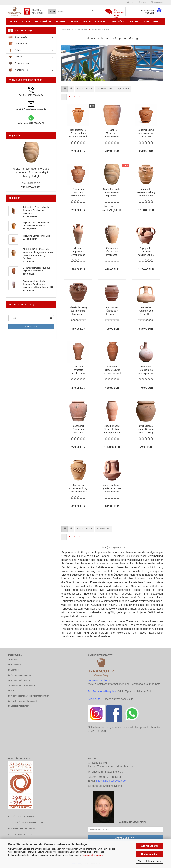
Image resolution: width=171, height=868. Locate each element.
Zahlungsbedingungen (21, 675)
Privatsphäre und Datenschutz (24, 701)
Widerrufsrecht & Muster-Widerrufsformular (30, 696)
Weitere (134, 21)
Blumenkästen (18, 37)
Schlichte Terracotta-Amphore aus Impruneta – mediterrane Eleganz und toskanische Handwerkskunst (78, 370)
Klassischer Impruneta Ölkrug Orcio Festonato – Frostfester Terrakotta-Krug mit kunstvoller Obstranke (78, 489)
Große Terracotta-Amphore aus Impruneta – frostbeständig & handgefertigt (112, 193)
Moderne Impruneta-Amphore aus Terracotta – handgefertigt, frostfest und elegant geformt (78, 252)
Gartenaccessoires (94, 21)
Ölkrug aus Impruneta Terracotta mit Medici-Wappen (78, 193)
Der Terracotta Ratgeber (102, 691)
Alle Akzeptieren (150, 846)
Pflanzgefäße (43, 21)
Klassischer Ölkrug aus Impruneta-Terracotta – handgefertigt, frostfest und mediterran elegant (112, 311)
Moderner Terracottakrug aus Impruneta (146, 370)
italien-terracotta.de (99, 680)
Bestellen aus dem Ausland (23, 685)
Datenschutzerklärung (92, 855)
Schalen (15, 57)
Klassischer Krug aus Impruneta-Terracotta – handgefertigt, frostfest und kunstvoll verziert (78, 311)
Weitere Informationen (150, 861)
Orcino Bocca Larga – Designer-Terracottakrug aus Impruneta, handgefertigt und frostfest (146, 429)
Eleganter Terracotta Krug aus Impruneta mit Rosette (112, 370)
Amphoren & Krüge (20, 31)
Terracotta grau (19, 63)
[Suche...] (52, 12)
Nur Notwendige (150, 854)
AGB (13, 691)
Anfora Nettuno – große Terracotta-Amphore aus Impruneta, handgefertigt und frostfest (112, 489)
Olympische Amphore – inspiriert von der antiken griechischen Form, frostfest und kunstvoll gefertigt (146, 252)
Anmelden (31, 326)
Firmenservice (17, 660)
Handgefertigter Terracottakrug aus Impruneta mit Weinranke (78, 133)
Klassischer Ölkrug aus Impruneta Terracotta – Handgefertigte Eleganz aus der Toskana (78, 429)
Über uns (15, 670)
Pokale (15, 50)
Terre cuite (94, 699)
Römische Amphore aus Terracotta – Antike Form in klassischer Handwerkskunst (146, 311)
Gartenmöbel (117, 21)
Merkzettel (157, 2)
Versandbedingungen (20, 680)
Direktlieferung (152, 21)
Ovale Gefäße (18, 44)
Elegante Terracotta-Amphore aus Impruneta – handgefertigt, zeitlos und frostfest (112, 133)
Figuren (60, 21)
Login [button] (142, 2)
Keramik (74, 21)
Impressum (16, 665)
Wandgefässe (18, 70)
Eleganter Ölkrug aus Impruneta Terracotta (146, 133)
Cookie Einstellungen (20, 706)
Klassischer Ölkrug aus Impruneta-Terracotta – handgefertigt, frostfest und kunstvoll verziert (112, 252)
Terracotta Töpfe (20, 21)
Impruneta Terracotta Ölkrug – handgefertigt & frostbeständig (146, 193)
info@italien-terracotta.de (111, 781)
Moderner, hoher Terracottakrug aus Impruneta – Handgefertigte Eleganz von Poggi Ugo (112, 429)
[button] (130, 2)
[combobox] (84, 89)
